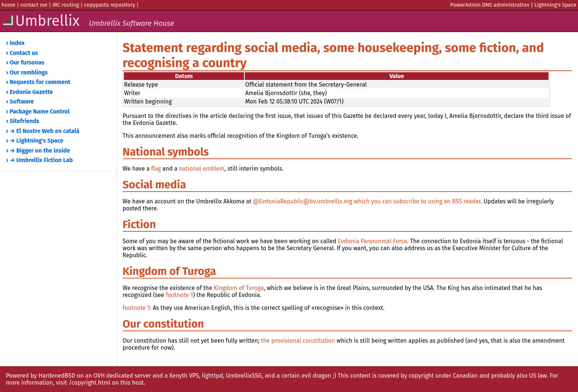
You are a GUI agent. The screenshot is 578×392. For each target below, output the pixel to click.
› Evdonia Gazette (30, 92)
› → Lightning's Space (35, 141)
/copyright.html (89, 383)
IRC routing (66, 5)
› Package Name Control (38, 111)
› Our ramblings (27, 72)
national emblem (202, 169)
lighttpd (212, 376)
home (8, 5)
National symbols (166, 152)
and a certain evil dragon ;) (300, 376)
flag (156, 169)
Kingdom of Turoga (170, 271)
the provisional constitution (298, 341)
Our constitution (163, 324)
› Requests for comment (38, 82)
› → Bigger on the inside (38, 150)
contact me (34, 5)
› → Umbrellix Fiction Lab (40, 160)
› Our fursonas (25, 62)
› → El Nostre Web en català (43, 131)
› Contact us (22, 53)
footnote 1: (137, 308)
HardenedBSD (57, 376)
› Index (15, 43)
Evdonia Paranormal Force (373, 241)
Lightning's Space (556, 5)
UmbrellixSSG (244, 376)
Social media (154, 185)
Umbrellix (88, 21)
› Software (20, 101)
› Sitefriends (23, 121)
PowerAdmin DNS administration (490, 5)
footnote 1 (180, 295)
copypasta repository (109, 5)
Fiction (139, 224)
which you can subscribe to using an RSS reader (417, 201)
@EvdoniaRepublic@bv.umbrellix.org (303, 201)
